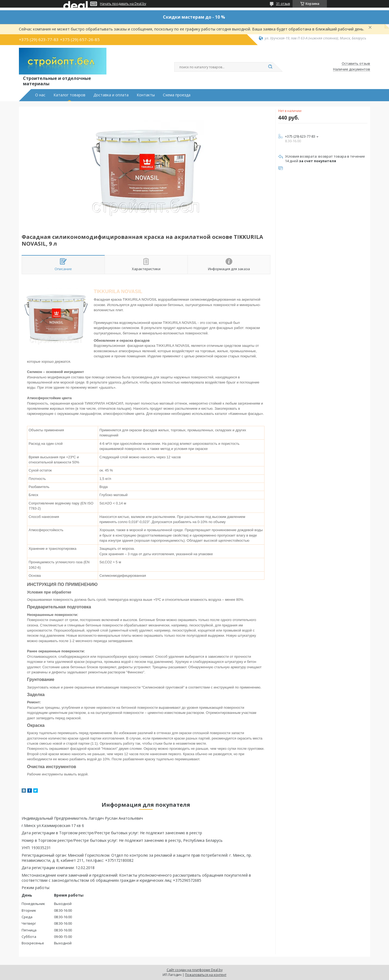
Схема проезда (177, 95)
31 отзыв (283, 4)
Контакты (146, 95)
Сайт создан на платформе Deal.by (195, 970)
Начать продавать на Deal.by (123, 4)
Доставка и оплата (111, 95)
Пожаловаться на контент (206, 975)
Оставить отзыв (356, 64)
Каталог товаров (69, 95)
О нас (40, 95)
